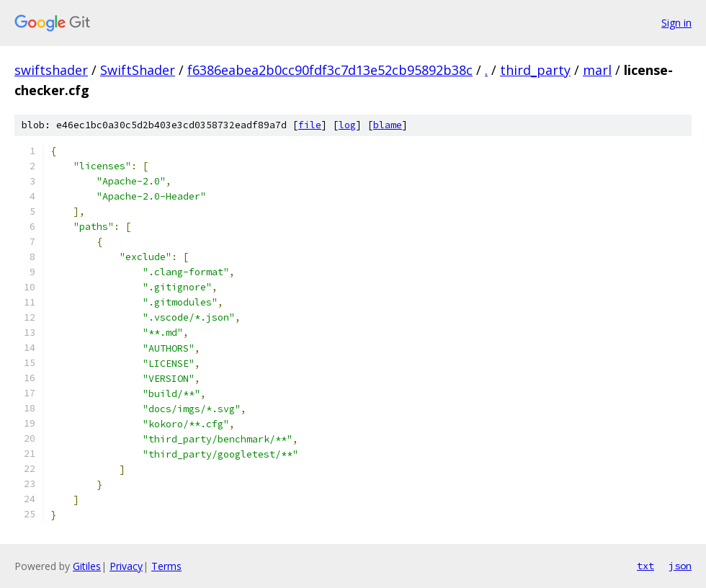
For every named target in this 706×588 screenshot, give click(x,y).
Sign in (676, 23)
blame (388, 125)
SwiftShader (138, 70)
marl (597, 70)
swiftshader (51, 70)
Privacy (126, 566)
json (680, 566)
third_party (535, 70)
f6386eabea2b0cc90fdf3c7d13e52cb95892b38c (330, 70)
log (347, 125)
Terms (166, 566)
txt (645, 566)
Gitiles (87, 566)
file (310, 125)
